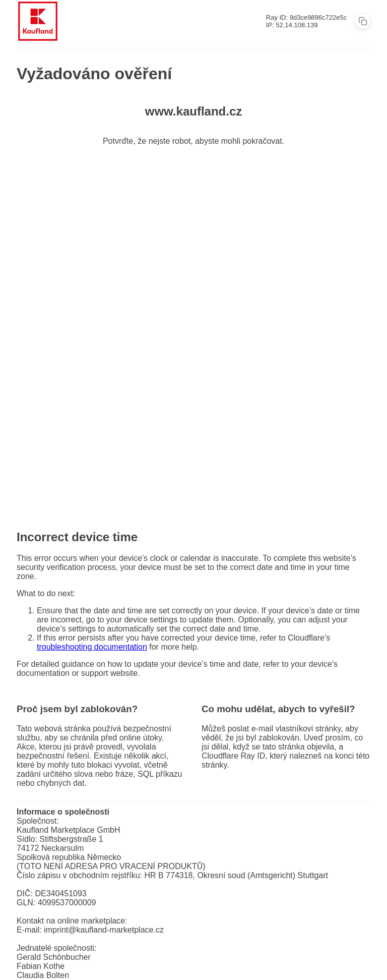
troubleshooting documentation (92, 647)
